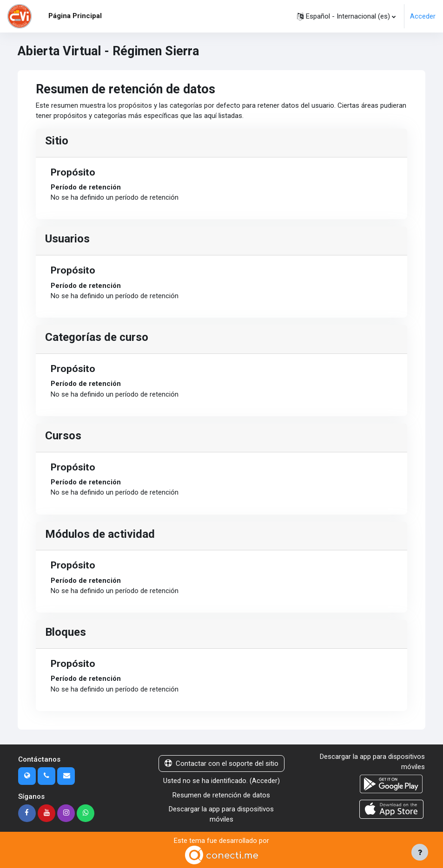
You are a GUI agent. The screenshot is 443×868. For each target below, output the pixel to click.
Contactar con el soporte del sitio (221, 764)
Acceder (423, 16)
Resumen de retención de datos (221, 795)
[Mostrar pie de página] (420, 852)
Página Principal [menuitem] (75, 16)
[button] (346, 16)
